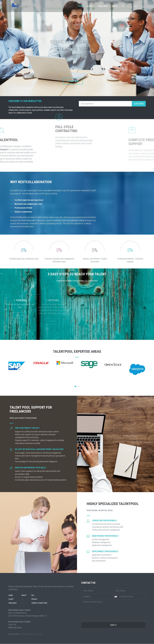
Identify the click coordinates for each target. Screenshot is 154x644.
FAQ (33, 595)
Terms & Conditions (39, 603)
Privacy (34, 599)
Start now (74, 81)
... (22, 599)
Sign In (134, 6)
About (115, 6)
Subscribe (139, 104)
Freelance (103, 6)
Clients (91, 6)
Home (81, 6)
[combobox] (114, 597)
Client (11, 599)
